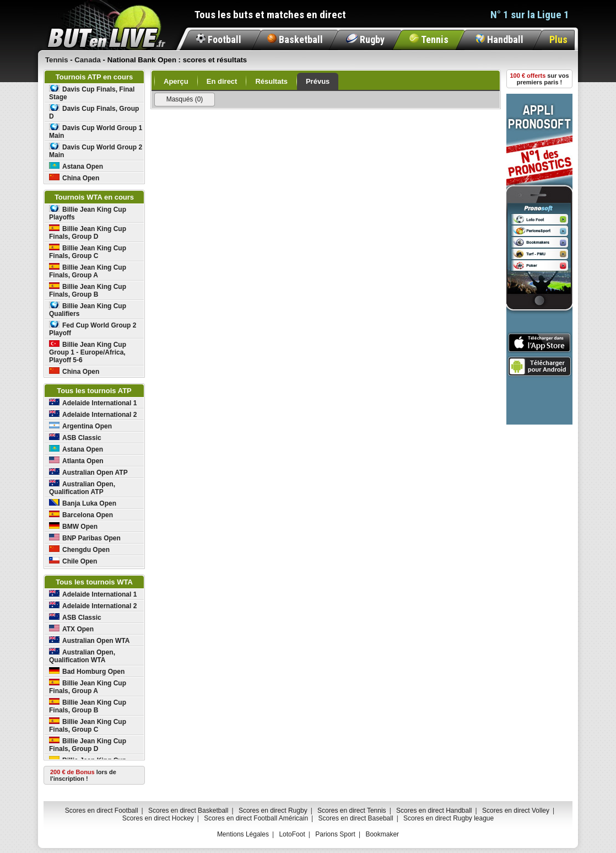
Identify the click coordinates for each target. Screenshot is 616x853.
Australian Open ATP (88, 472)
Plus (558, 39)
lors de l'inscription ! (83, 775)
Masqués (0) (185, 99)
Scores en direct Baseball (356, 818)
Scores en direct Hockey (158, 818)
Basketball (295, 39)
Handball (499, 39)
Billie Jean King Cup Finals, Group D (88, 232)
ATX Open (71, 629)
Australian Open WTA (89, 640)
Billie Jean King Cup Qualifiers (88, 310)
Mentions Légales (243, 834)
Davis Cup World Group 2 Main (96, 151)
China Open (74, 178)
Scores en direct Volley (516, 811)
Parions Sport (335, 834)
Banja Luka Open (83, 503)
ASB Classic (75, 438)
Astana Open (76, 166)
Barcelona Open (81, 515)
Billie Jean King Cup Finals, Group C (88, 252)
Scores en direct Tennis (352, 811)
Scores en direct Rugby (273, 811)
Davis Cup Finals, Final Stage (92, 93)
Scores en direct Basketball (188, 811)
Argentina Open (80, 426)
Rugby (365, 39)
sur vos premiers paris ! (540, 79)
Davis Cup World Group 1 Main (96, 132)
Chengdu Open (79, 549)
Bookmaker (382, 834)
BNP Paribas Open (85, 538)
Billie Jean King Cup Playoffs (88, 213)
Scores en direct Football (102, 811)
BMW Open (73, 526)
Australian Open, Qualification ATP (82, 488)
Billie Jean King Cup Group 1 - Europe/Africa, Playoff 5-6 (88, 352)
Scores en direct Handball (434, 811)
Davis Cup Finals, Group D (94, 112)
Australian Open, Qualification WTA (82, 656)
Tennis (429, 39)
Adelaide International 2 (93, 414)
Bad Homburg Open (87, 671)
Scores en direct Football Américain (256, 818)
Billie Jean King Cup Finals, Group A (88, 271)
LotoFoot (292, 834)
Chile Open (73, 561)
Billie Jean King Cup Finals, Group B (88, 290)
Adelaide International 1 (93, 403)
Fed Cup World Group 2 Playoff (93, 329)
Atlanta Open (76, 461)
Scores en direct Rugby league (449, 818)
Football (219, 39)
